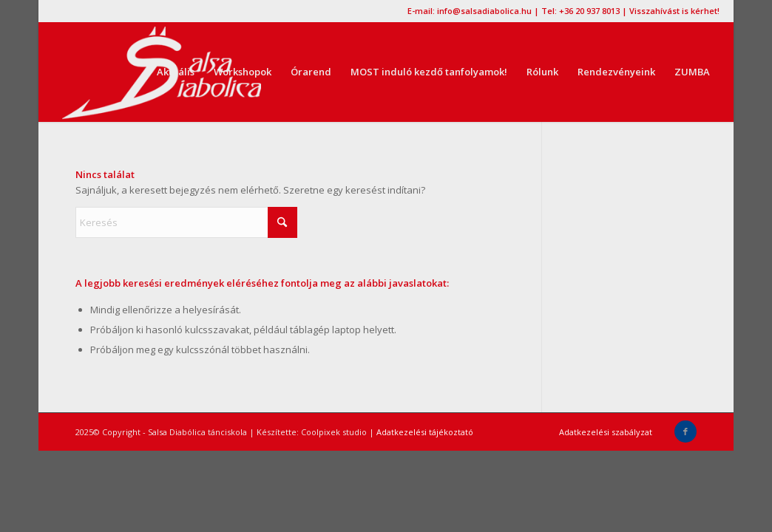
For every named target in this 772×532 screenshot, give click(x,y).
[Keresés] (186, 222)
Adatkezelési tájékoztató (425, 432)
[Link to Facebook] (685, 432)
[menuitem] (176, 72)
